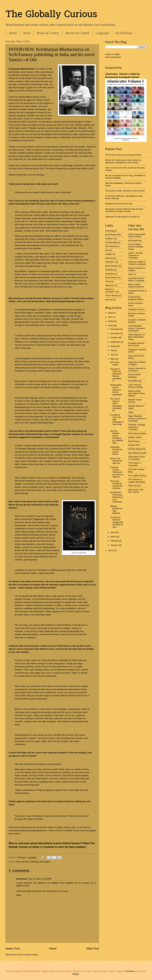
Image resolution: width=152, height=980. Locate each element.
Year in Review (112, 296)
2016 (111, 321)
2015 (111, 326)
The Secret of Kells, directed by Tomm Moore (125, 191)
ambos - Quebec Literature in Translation (135, 255)
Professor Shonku (31, 420)
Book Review (111, 235)
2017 (111, 317)
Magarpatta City (41, 519)
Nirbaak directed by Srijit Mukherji (116, 510)
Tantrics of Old (33, 72)
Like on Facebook (113, 57)
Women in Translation (110, 290)
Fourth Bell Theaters (86, 137)
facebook (49, 847)
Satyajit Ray (69, 410)
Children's (110, 239)
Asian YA (132, 274)
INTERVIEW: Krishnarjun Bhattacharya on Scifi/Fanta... (117, 497)
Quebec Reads (135, 437)
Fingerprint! (33, 271)
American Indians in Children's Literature (137, 263)
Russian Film (134, 445)
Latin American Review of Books (136, 386)
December (115, 329)
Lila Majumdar (64, 478)
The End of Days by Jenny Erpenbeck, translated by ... (116, 405)
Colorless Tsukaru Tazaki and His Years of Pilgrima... (117, 472)
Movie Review (111, 266)
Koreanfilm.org (135, 381)
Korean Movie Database (134, 376)
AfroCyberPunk (135, 241)
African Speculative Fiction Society (137, 235)
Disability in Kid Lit (136, 309)
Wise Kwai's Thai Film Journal (136, 491)
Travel (108, 281)
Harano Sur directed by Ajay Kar (116, 461)
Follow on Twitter (113, 54)
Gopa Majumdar (36, 417)
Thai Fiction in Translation (134, 464)
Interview (25, 862)
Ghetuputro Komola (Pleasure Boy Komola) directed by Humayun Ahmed (124, 210)
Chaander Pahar (49, 407)
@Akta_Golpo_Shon (66, 827)
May (113, 359)
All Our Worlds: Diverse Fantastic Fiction (136, 247)
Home (13, 33)
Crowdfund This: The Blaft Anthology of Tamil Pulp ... (117, 421)
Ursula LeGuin (86, 298)
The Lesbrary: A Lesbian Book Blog (136, 481)
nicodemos (130, 971)
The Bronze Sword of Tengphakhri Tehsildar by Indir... (117, 522)
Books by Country (48, 33)
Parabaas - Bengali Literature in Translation (137, 427)
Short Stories (111, 278)
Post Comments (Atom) (28, 955)
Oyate (131, 412)
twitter (36, 847)
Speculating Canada (137, 453)
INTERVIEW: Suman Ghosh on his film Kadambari (116, 390)
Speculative (45, 862)
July (113, 350)
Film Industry (111, 246)
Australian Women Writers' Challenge (136, 279)
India (18, 862)
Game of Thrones (63, 218)
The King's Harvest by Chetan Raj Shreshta (116, 485)
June (113, 355)
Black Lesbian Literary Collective (136, 286)
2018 (111, 313)
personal (109, 299)
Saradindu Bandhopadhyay (63, 398)
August (114, 346)
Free (107, 250)
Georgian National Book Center (136, 344)
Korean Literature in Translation (137, 370)
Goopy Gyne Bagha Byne (42, 423)
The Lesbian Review (137, 476)
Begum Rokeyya (58, 481)
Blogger (76, 974)
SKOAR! (31, 116)
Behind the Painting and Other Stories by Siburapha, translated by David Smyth (123, 161)
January (114, 545)
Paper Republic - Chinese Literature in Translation (137, 418)
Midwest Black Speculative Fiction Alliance (136, 393)
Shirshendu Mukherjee (25, 481)
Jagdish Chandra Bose (72, 452)
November (115, 333)
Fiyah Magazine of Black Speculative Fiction (136, 337)
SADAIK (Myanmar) (137, 449)
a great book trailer (87, 134)
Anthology (110, 231)
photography (41, 109)
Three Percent (134, 486)
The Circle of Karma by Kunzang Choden (123, 155)
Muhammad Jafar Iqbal (37, 434)
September (116, 342)
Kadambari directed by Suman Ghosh (116, 451)
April (113, 532)
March (114, 537)
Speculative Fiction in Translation (136, 458)
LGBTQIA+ (110, 262)
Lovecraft (26, 301)
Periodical (110, 270)
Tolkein (12, 301)
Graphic (109, 254)
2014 (111, 550)
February (115, 541)
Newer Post (13, 949)
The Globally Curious (51, 15)
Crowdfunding (111, 242)
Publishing (34, 862)
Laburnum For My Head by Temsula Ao (122, 217)
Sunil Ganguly (78, 478)
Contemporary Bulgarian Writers (136, 298)
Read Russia (134, 441)
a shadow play (50, 137)
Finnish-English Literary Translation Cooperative (137, 328)
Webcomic (110, 285)
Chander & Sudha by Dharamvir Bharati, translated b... (116, 375)
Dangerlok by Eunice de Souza (119, 204)
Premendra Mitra (17, 434)
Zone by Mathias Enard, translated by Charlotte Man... (117, 437)
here (17, 464)
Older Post (93, 949)
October (114, 338)
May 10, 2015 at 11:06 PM (40, 879)
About (27, 33)
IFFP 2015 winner (115, 364)
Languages (102, 33)
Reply (19, 895)
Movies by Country (78, 33)
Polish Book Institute (137, 433)
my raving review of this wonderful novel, (34, 78)
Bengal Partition (54, 599)
